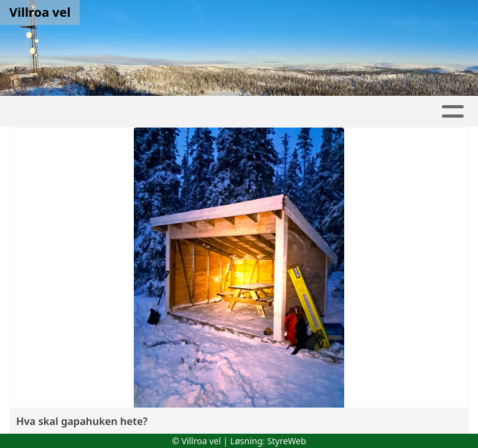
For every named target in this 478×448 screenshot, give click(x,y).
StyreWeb (287, 441)
